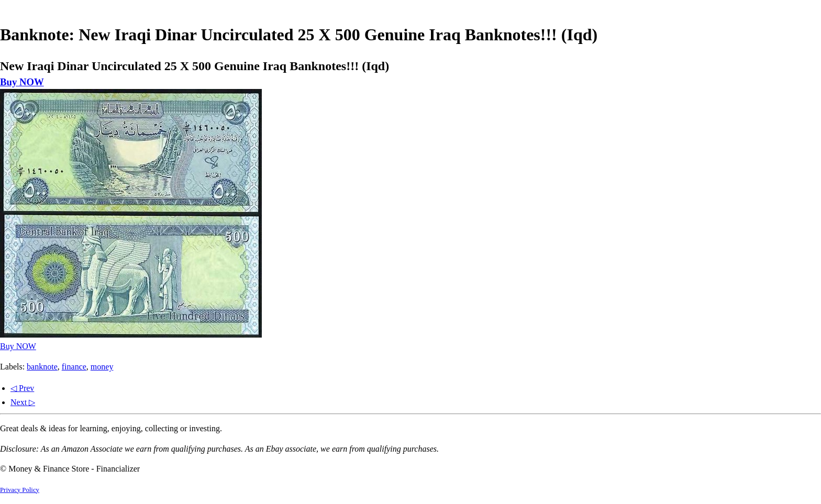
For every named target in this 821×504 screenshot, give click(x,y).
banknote (42, 367)
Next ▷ (23, 402)
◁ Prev (22, 388)
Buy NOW (22, 82)
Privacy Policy (20, 490)
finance (74, 367)
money (102, 367)
